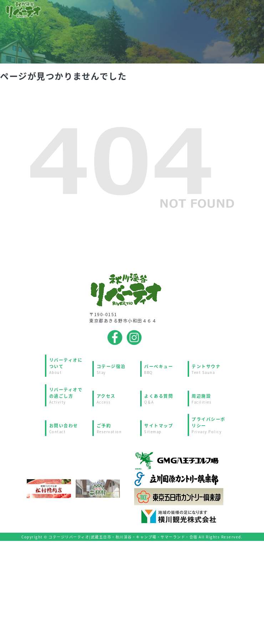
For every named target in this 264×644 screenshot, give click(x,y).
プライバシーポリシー (211, 425)
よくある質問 (163, 399)
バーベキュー (163, 369)
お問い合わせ (68, 428)
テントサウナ (211, 369)
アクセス (116, 399)
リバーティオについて (68, 366)
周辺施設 (211, 399)
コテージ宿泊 (116, 369)
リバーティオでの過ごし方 (68, 395)
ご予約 (116, 428)
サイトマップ (163, 428)
